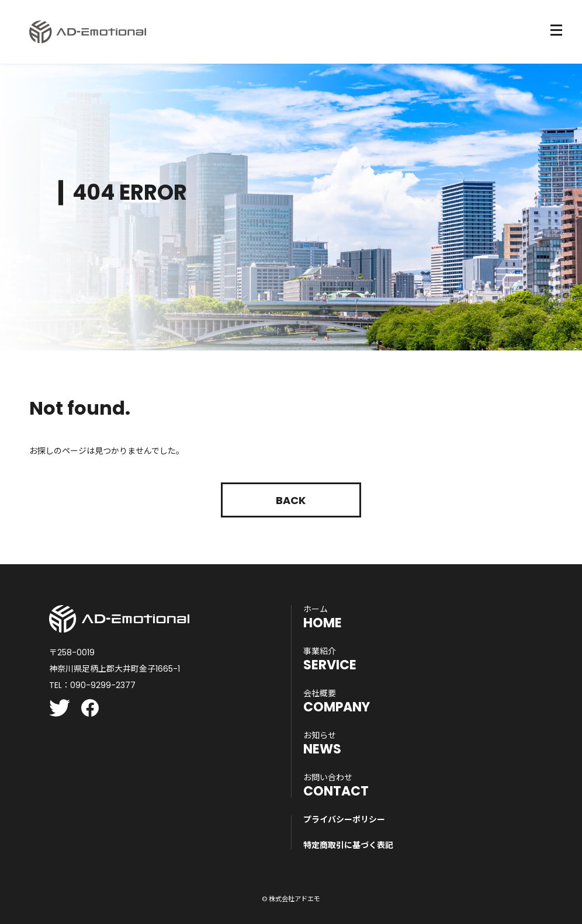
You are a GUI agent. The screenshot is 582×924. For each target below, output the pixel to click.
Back (291, 500)
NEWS (322, 744)
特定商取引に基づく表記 (348, 845)
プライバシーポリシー (344, 819)
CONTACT (336, 786)
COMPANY (337, 701)
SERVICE (330, 659)
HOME (323, 617)
